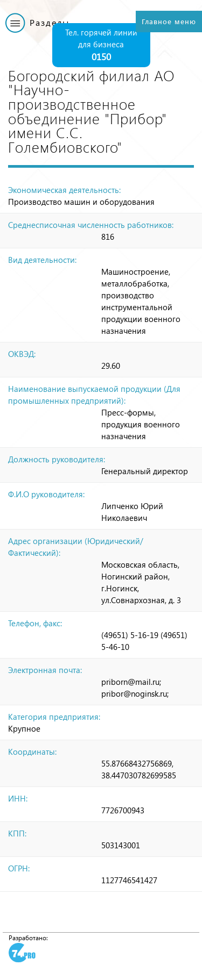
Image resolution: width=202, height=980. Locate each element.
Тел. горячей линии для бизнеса (101, 45)
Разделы (50, 22)
